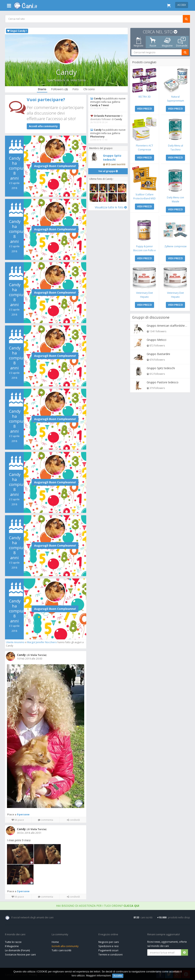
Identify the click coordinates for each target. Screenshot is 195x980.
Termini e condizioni (110, 954)
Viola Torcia (78, 80)
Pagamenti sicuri (108, 949)
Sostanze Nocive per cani (20, 954)
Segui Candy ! (17, 31)
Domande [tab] (182, 42)
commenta (46, 819)
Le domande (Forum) (17, 949)
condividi (73, 819)
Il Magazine (12, 945)
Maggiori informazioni (98, 976)
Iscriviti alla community (65, 945)
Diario (42, 89)
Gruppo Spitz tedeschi (112, 158)
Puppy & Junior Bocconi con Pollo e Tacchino (145, 250)
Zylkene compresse (175, 246)
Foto (76, 89)
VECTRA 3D (145, 96)
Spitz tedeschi (56, 80)
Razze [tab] (153, 42)
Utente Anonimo (15, 642)
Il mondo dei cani (15, 934)
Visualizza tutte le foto (111, 207)
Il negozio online (108, 934)
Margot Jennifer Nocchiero (42, 642)
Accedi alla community (44, 126)
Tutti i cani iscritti (61, 949)
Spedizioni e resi (108, 945)
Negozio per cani (109, 941)
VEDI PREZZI (145, 108)
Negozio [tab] (139, 42)
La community (60, 934)
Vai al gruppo (108, 171)
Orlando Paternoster (107, 116)
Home (55, 941)
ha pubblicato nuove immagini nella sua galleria (105, 102)
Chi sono (89, 89)
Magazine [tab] (167, 42)
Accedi (182, 5)
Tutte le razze (13, 941)
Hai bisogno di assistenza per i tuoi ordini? (98, 905)
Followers (59, 89)
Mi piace (18, 819)
